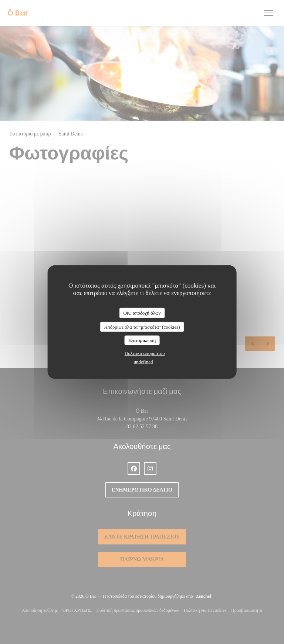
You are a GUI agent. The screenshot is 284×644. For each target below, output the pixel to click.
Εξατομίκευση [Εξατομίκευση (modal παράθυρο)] (142, 340)
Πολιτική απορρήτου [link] (145, 353)
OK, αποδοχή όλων (142, 313)
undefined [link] (143, 361)
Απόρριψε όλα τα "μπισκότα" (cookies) (142, 327)
